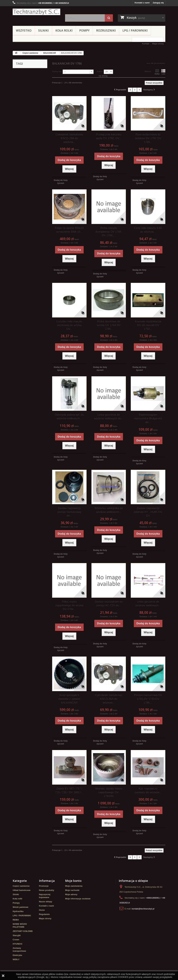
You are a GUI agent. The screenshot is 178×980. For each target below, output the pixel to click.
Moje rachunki (72, 890)
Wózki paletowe (21, 907)
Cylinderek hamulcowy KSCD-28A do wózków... (69, 138)
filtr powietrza (21, 83)
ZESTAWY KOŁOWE (23, 931)
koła (29, 88)
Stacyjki (17, 935)
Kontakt (146, 44)
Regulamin (44, 914)
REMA (16, 920)
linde (17, 73)
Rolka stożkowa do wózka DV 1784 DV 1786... (109, 325)
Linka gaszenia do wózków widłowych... (148, 604)
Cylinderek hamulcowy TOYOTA (26, 99)
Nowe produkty (47, 890)
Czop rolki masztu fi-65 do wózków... (148, 230)
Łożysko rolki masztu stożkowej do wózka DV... (69, 325)
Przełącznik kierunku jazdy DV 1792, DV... (109, 136)
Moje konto (73, 881)
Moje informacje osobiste (78, 899)
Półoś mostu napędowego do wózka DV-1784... (69, 605)
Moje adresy (71, 894)
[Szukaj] (109, 18)
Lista (163, 72)
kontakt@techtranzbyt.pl (143, 909)
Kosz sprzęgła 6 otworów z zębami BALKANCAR (69, 699)
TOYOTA (19, 88)
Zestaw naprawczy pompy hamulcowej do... (69, 512)
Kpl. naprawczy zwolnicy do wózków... (148, 790)
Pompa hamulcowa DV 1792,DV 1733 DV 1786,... (148, 699)
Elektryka (17, 955)
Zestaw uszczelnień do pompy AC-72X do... (109, 604)
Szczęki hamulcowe (24, 93)
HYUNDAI (17, 944)
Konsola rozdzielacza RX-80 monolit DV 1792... (148, 325)
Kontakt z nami (142, 3)
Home (42, 910)
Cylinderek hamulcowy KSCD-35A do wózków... (109, 699)
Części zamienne (30, 53)
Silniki (43, 30)
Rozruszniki (106, 30)
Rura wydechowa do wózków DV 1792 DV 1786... (148, 138)
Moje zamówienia (74, 886)
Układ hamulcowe (22, 890)
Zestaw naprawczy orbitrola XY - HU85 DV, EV (148, 512)
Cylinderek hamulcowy (26, 78)
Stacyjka (36, 83)
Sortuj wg (57, 71)
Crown (16, 940)
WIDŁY (16, 959)
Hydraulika (18, 911)
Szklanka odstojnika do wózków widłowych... (109, 510)
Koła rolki (64, 30)
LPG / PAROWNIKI (135, 30)
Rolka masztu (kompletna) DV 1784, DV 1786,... (109, 232)
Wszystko (24, 30)
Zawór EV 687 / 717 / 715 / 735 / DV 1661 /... (69, 790)
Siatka (157, 72)
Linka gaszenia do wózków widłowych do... (109, 417)
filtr (43, 78)
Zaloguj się (158, 3)
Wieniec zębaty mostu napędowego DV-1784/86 (109, 792)
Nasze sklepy (46, 902)
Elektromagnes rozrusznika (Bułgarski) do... (148, 418)
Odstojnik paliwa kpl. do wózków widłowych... (69, 417)
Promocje (44, 886)
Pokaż (100, 71)
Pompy (84, 30)
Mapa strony (158, 44)
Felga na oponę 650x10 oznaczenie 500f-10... (69, 230)
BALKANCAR (50, 53)
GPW (37, 88)
